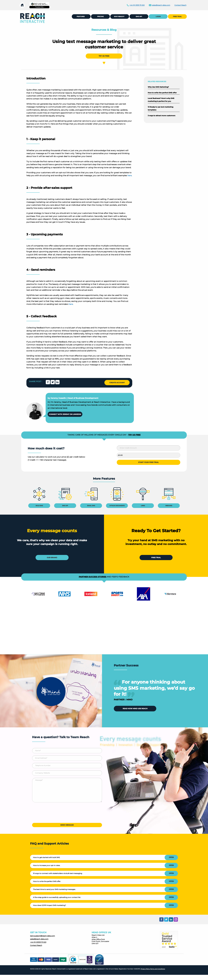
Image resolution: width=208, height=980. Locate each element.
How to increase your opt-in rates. (47, 865)
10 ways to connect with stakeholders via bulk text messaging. (58, 873)
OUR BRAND (52, 558)
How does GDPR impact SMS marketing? (49, 905)
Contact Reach (36, 945)
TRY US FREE (104, 56)
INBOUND (169, 506)
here (130, 175)
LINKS (143, 506)
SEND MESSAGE (67, 825)
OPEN (171, 857)
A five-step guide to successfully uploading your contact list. (57, 897)
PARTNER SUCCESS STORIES (93, 577)
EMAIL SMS (91, 506)
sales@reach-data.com (39, 939)
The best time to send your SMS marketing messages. (54, 889)
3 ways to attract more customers (162, 116)
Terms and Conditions (158, 969)
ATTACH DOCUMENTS (117, 506)
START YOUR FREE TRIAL (148, 462)
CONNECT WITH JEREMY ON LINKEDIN (65, 414)
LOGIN (158, 16)
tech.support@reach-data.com (43, 936)
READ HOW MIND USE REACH (135, 709)
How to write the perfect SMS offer (162, 93)
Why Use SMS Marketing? (158, 87)
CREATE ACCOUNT (117, 383)
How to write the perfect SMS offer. (47, 881)
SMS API (65, 506)
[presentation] (52, 814)
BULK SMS (39, 506)
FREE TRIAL (177, 16)
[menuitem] (32, 18)
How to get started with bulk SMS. (47, 857)
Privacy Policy (145, 969)
